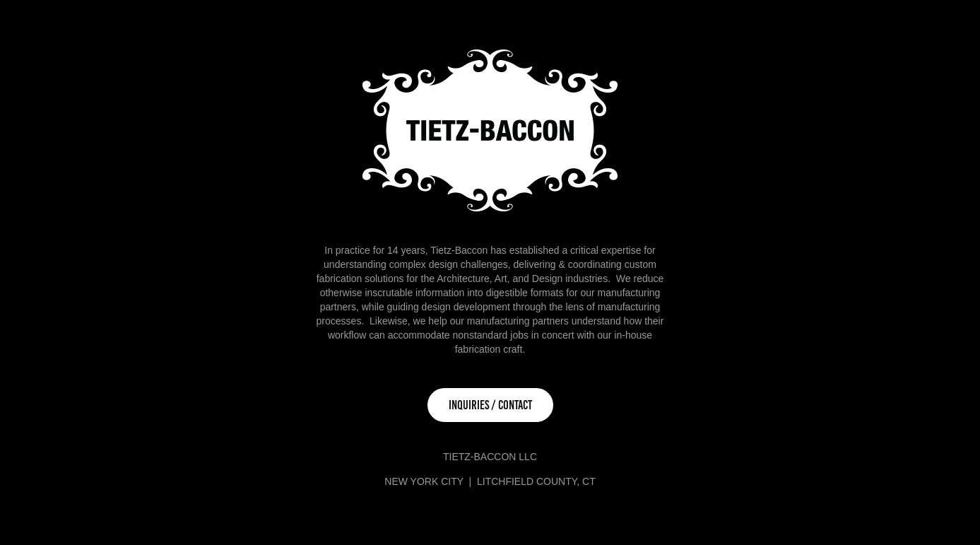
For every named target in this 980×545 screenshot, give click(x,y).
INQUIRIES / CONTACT (490, 405)
